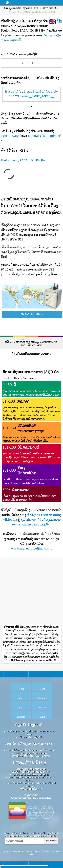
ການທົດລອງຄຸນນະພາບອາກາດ (31, 753)
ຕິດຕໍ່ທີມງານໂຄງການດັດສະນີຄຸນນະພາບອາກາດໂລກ (32, 733)
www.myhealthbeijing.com (31, 548)
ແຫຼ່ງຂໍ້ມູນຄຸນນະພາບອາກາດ (31, 769)
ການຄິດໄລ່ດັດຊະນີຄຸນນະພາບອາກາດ (31, 772)
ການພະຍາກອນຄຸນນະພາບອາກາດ (31, 774)
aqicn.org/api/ (11, 136)
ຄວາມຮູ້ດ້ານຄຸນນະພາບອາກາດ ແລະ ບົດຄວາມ (31, 750)
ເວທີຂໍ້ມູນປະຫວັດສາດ (31, 789)
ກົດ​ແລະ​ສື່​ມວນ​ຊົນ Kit (31, 737)
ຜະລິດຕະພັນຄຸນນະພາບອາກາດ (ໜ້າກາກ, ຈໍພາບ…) (32, 779)
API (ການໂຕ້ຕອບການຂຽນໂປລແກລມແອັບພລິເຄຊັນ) (32, 785)
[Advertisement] (32, 591)
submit (51, 841)
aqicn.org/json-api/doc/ (44, 136)
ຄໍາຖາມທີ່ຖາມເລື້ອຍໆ (29, 762)
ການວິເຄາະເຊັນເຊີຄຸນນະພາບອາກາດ (31, 756)
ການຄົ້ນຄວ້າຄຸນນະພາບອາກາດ (29, 744)
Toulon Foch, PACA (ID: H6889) (23, 160)
